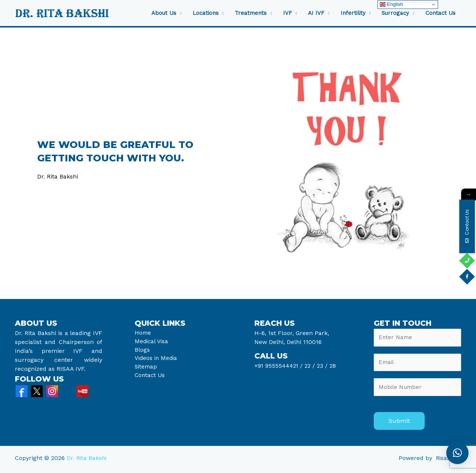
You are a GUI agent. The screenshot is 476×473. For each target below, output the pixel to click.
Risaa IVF (448, 461)
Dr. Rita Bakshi (87, 461)
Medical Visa (152, 342)
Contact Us (440, 13)
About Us (164, 13)
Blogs (142, 351)
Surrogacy (395, 13)
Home (143, 333)
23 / (324, 366)
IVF (287, 13)
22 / (311, 366)
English (391, 4)
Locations (206, 13)
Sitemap (147, 369)
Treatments (251, 13)
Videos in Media (157, 360)
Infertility (353, 13)
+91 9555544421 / (280, 366)
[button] (457, 453)
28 (334, 366)
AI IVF (316, 13)
